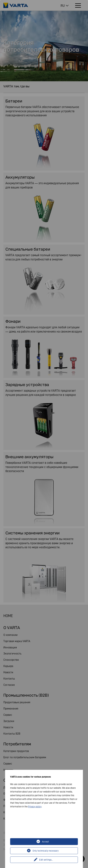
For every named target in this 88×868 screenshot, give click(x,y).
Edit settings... (46, 860)
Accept (45, 842)
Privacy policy (35, 807)
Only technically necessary (46, 851)
